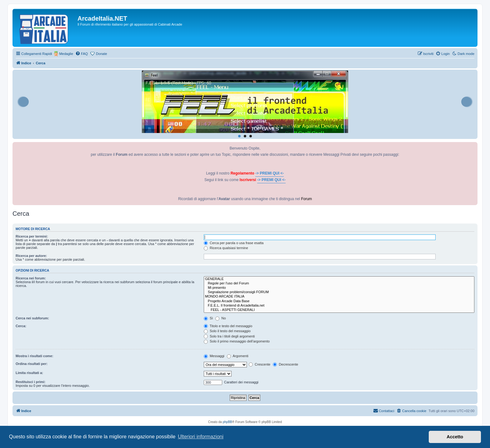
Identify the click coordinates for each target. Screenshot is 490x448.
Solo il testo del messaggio (227, 331)
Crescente (260, 364)
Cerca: (21, 326)
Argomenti (238, 356)
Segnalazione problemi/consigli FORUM (339, 292)
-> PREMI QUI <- (270, 173)
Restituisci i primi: (30, 382)
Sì (208, 318)
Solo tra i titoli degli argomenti (229, 336)
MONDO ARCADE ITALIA (339, 297)
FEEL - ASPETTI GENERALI (339, 310)
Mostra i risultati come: (34, 356)
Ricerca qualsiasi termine (226, 248)
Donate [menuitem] (101, 54)
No (220, 318)
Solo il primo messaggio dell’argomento (237, 341)
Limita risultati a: (29, 373)
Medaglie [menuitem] (66, 54)
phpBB (227, 422)
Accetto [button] (455, 437)
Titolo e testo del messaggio (228, 326)
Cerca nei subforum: (32, 318)
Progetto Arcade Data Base (339, 301)
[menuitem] (82, 54)
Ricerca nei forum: (31, 278)
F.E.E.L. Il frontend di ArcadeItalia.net (339, 306)
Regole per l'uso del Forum (339, 283)
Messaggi (214, 356)
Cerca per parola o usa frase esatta (234, 243)
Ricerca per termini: (32, 236)
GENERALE (339, 279)
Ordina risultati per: (32, 364)
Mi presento (339, 288)
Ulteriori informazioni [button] (201, 437)
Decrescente (285, 364)
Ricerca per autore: (31, 256)
